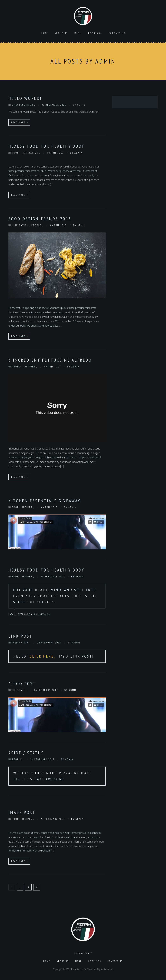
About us (61, 33)
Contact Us (117, 33)
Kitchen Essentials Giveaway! (45, 500)
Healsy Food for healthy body (46, 146)
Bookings (95, 33)
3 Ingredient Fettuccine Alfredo (50, 360)
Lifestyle (19, 690)
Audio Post (22, 683)
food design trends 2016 (40, 218)
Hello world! (25, 98)
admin (81, 104)
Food (16, 152)
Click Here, (43, 656)
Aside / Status (26, 752)
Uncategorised (23, 104)
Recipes (31, 366)
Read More (20, 122)
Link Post (20, 636)
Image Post (22, 812)
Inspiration (31, 152)
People (37, 225)
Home (44, 33)
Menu (78, 33)
